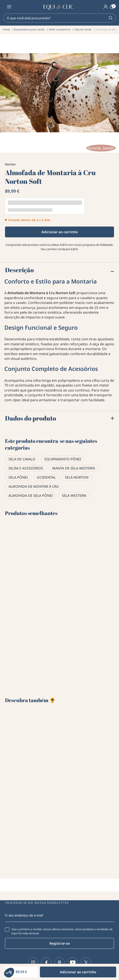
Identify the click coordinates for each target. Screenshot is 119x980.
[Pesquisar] (59, 18)
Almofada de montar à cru (34, 486)
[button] (9, 973)
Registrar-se (60, 943)
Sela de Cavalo (22, 459)
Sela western (74, 496)
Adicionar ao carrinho (60, 232)
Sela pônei (18, 477)
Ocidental (46, 477)
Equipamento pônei (63, 459)
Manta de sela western (74, 468)
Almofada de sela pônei (31, 496)
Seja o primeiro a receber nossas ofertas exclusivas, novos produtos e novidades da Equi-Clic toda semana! (62, 931)
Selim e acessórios (26, 468)
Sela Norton (77, 477)
